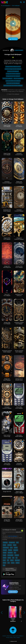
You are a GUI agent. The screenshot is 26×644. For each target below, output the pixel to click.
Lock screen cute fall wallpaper (13, 83)
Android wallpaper (13, 536)
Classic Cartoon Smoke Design (7, 436)
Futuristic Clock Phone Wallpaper (19, 267)
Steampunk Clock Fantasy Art (19, 295)
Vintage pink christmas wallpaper (13, 74)
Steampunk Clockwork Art (19, 464)
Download (13, 39)
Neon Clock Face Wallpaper (7, 295)
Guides (18, 637)
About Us (9, 636)
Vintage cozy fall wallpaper (13, 71)
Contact (4, 636)
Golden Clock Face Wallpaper (19, 126)
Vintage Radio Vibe (7, 492)
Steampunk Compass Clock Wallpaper (19, 323)
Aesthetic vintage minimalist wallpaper (13, 69)
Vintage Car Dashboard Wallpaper (19, 239)
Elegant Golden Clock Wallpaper (7, 239)
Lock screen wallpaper (8, 78)
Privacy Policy (9, 637)
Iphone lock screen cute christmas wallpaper (13, 86)
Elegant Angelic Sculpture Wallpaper (19, 492)
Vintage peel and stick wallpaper (13, 76)
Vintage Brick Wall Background (7, 267)
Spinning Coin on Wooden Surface (19, 379)
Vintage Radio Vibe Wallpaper (7, 520)
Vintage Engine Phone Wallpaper (19, 520)
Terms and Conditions (18, 636)
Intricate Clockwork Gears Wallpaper (19, 351)
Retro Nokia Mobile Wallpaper (19, 436)
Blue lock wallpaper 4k (18, 78)
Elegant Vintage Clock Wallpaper (7, 126)
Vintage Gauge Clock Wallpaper (7, 323)
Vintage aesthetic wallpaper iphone (13, 67)
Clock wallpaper (16, 6)
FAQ (15, 637)
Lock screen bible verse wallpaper (13, 81)
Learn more (13, 592)
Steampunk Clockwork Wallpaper (7, 182)
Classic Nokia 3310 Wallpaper (7, 464)
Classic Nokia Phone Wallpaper (19, 408)
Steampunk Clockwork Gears (19, 154)
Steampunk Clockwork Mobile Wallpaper (7, 351)
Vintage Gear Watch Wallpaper (7, 379)
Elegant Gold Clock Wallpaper (19, 182)
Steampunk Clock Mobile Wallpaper (7, 210)
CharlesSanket (17, 50)
